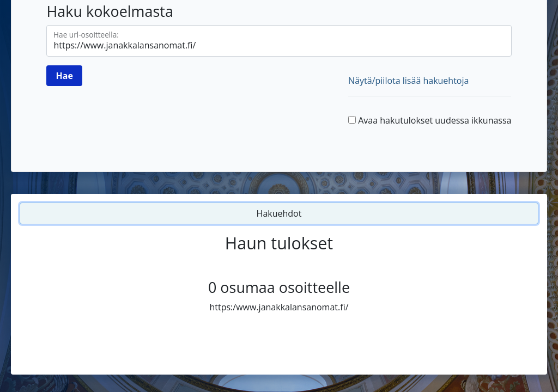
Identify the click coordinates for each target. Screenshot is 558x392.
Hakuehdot (279, 213)
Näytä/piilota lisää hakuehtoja (408, 81)
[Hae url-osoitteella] (279, 41)
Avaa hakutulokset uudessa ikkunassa (435, 120)
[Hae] (64, 76)
